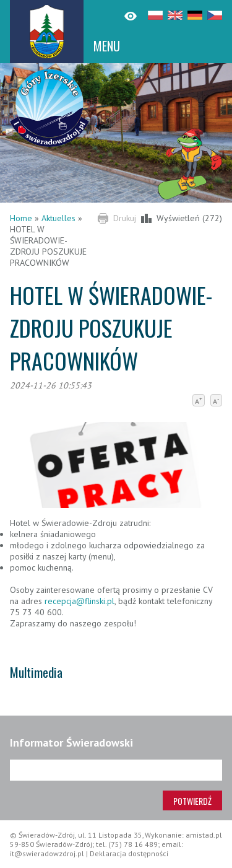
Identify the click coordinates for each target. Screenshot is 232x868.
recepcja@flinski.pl (79, 601)
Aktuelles (58, 218)
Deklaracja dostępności (129, 853)
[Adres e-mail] (116, 770)
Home (21, 218)
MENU (107, 46)
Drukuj (125, 218)
